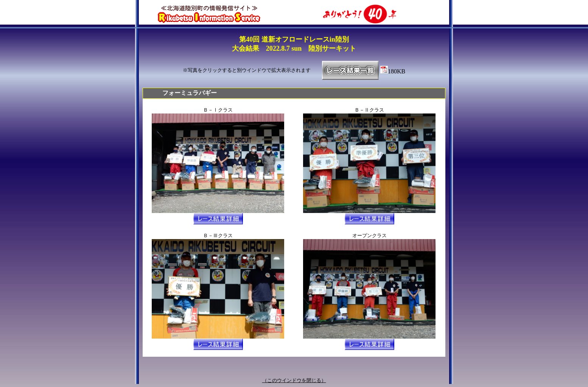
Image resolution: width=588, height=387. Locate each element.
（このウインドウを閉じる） (294, 380)
